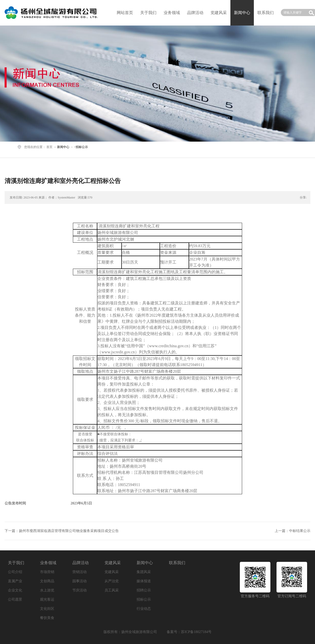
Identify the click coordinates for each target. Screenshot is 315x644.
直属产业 (15, 581)
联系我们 (266, 13)
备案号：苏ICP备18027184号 (189, 632)
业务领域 (172, 13)
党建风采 (219, 13)
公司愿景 (15, 599)
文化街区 (47, 609)
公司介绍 (15, 572)
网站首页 (125, 13)
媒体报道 (144, 581)
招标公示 (82, 147)
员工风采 (112, 590)
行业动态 (144, 609)
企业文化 (15, 590)
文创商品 (47, 581)
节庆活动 (80, 590)
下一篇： (62, 531)
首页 (49, 147)
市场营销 (47, 572)
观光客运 (47, 599)
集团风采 (144, 572)
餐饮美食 (47, 618)
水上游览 (47, 590)
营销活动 (80, 572)
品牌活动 (195, 13)
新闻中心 (63, 147)
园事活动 (80, 581)
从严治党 (112, 581)
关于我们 (148, 13)
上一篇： (293, 531)
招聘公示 (144, 590)
